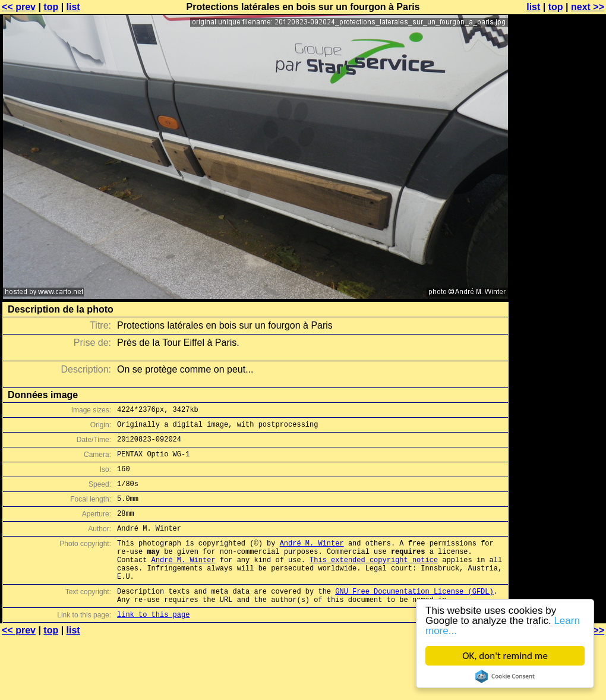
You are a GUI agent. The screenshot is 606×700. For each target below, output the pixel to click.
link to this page (153, 644)
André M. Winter (312, 561)
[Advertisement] (558, 153)
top (51, 7)
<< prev (19, 7)
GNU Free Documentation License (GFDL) (414, 618)
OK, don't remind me (505, 656)
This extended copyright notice (374, 581)
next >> (588, 7)
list (73, 7)
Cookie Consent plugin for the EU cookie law (505, 676)
